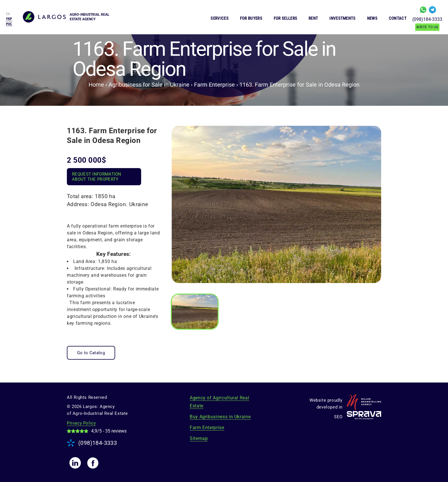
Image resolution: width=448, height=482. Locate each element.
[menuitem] (9, 24)
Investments (342, 18)
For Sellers (285, 18)
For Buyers (251, 18)
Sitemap (199, 438)
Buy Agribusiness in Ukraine (220, 417)
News (372, 18)
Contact (398, 18)
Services (219, 18)
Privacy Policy (81, 423)
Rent (313, 18)
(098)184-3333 (427, 19)
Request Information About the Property (97, 177)
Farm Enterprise (207, 428)
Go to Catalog (91, 353)
